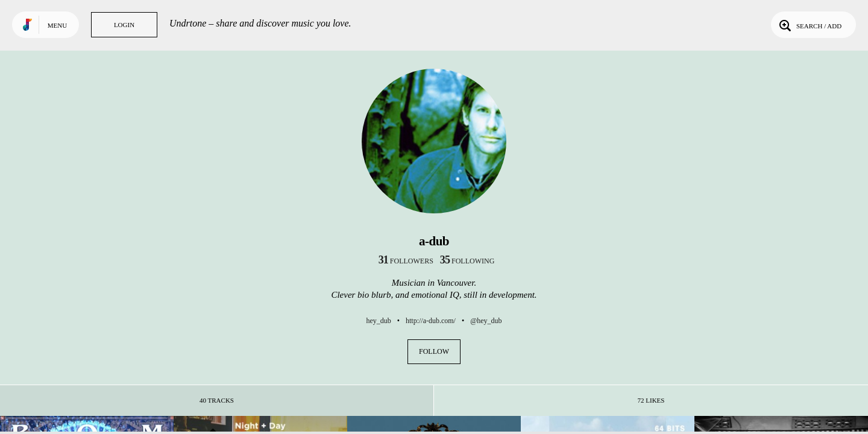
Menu (57, 25)
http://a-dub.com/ (431, 321)
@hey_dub (486, 321)
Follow (434, 351)
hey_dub (378, 321)
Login (124, 25)
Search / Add (809, 25)
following (467, 261)
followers (406, 261)
